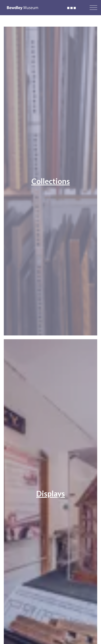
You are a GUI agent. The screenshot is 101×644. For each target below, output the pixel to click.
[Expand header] (93, 8)
